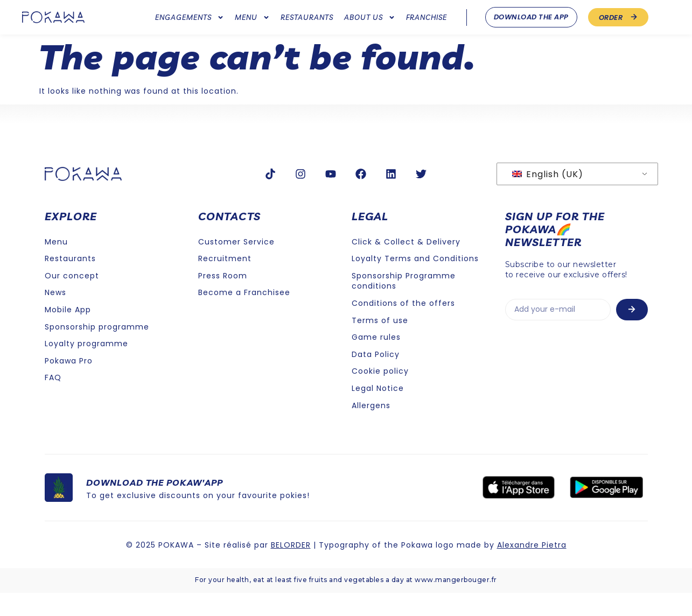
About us (370, 17)
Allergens (371, 428)
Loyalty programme (86, 367)
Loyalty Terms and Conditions (415, 282)
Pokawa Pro (69, 383)
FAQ (53, 401)
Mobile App (68, 333)
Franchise (427, 17)
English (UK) (548, 197)
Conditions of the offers (403, 326)
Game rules (376, 360)
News (55, 316)
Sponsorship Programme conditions (404, 304)
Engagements (190, 17)
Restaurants (307, 17)
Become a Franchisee (244, 316)
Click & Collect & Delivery (406, 264)
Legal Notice (378, 411)
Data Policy (376, 377)
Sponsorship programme (97, 349)
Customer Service (236, 264)
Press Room (223, 298)
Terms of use (380, 343)
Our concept (72, 298)
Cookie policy (380, 394)
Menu (252, 17)
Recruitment (225, 282)
